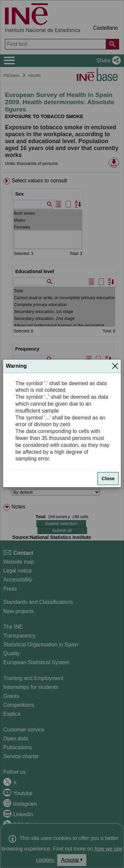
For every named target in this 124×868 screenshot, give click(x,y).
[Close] (115, 366)
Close (108, 479)
